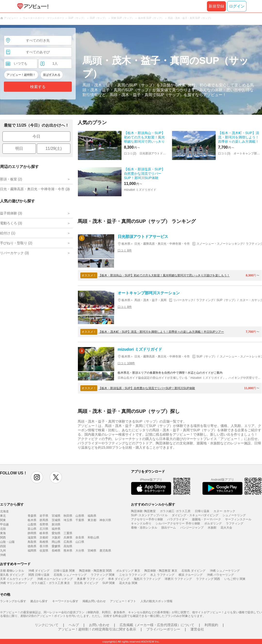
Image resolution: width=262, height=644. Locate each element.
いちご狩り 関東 (235, 579)
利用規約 (211, 625)
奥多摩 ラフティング (90, 579)
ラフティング (235, 523)
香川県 (44, 546)
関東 (3, 520)
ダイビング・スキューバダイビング (195, 515)
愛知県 (56, 533)
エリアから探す (12, 504)
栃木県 (32, 520)
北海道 (4, 511)
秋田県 (68, 516)
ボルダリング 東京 (128, 571)
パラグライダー (177, 519)
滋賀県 (32, 538)
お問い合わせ (99, 625)
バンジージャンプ (192, 528)
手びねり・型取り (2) (16, 243)
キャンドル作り (141, 523)
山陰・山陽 (7, 542)
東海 (3, 533)
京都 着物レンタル (12, 571)
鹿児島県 (105, 551)
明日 (19, 148)
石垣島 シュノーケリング (70, 575)
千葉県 (80, 520)
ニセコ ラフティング (133, 575)
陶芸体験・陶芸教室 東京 (161, 571)
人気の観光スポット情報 (156, 601)
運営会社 (197, 629)
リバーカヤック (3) (14, 253)
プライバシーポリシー (163, 629)
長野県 (44, 524)
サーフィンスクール (238, 519)
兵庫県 (68, 538)
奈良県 (80, 538)
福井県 (56, 529)
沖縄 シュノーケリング (225, 571)
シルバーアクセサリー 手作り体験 (178, 523)
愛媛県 (56, 546)
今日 (36, 136)
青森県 (32, 516)
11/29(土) (54, 148)
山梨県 (32, 524)
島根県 (44, 542)
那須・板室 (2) (11, 179)
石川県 (44, 529)
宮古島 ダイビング (86, 583)
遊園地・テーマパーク (206, 519)
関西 (3, 538)
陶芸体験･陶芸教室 (143, 511)
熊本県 (68, 551)
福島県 (92, 516)
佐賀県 (44, 551)
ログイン (237, 6)
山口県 (80, 542)
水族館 (212, 528)
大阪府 (56, 538)
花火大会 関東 (128, 583)
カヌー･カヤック (224, 511)
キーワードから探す (65, 601)
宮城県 (56, 516)
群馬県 (44, 520)
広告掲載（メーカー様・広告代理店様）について (157, 625)
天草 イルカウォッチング (16, 579)
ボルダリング (213, 523)
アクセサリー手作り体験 (147, 519)
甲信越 (4, 524)
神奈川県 (105, 520)
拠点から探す (39, 601)
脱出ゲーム (169, 528)
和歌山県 (93, 538)
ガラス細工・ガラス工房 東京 (51, 583)
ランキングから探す (13, 601)
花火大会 (226, 528)
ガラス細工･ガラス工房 (175, 511)
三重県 (68, 533)
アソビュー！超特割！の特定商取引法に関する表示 (97, 629)
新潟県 (56, 524)
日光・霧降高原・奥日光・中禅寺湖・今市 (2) (35, 189)
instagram (37, 477)
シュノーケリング (234, 515)
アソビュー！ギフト (123, 601)
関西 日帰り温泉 (39, 575)
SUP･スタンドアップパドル (149, 515)
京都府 (44, 538)
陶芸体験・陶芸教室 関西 (95, 571)
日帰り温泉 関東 (64, 571)
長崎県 (56, 551)
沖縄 (3, 555)
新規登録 (216, 6)
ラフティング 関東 (103, 575)
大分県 (80, 551)
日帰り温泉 (202, 511)
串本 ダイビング (119, 579)
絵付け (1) (8, 233)
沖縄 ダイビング (39, 571)
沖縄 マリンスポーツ (13, 583)
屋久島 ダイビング (12, 575)
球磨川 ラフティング (178, 579)
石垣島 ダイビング (193, 571)
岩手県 (44, 516)
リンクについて (47, 625)
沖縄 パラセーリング (220, 575)
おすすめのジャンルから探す (153, 504)
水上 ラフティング (162, 575)
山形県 (80, 516)
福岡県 (32, 551)
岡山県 (56, 542)
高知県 (68, 546)
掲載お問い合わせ (94, 601)
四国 (3, 546)
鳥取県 (32, 542)
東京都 (92, 520)
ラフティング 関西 (208, 579)
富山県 (32, 529)
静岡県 (32, 533)
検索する (38, 87)
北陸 (3, 529)
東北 (3, 516)
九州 (3, 551)
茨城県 (56, 520)
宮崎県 (92, 551)
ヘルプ (74, 625)
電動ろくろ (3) (11, 223)
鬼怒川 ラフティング (147, 579)
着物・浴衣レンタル (144, 528)
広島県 (68, 542)
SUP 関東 (109, 583)
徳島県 (32, 546)
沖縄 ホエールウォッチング (55, 579)
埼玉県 (68, 520)
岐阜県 (44, 533)
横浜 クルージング (191, 575)
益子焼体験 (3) (11, 213)
